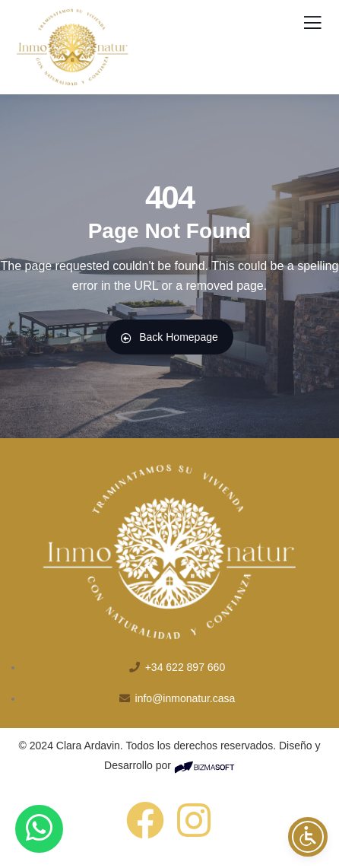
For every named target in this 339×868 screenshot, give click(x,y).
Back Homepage (169, 337)
